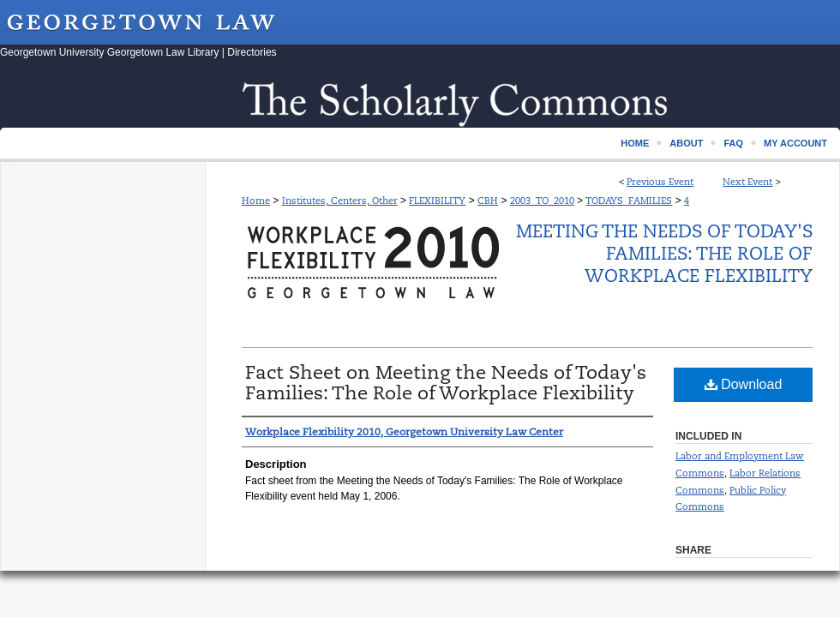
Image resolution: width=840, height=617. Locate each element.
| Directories (249, 52)
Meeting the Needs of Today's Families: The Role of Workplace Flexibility (664, 254)
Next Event (747, 182)
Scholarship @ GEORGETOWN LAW (420, 102)
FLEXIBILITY (437, 201)
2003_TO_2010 (542, 201)
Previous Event (660, 182)
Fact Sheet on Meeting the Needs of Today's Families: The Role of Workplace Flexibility (446, 383)
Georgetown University (52, 52)
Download (744, 384)
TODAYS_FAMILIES (629, 201)
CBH (488, 201)
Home (256, 201)
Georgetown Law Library (163, 52)
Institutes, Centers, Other (340, 201)
